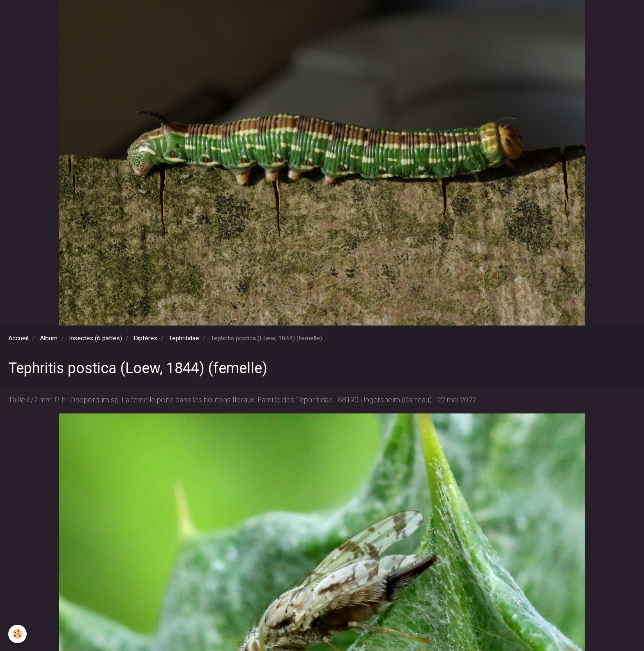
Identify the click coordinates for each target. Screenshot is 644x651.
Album (49, 338)
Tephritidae (184, 338)
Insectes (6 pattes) (95, 338)
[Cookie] (17, 634)
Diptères (145, 338)
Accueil (18, 338)
